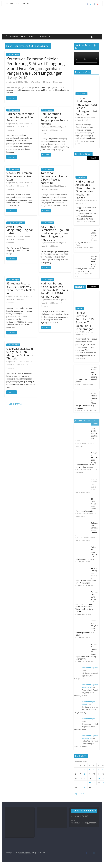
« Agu (76, 793)
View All (93, 158)
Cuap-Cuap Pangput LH (16, 223)
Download (45, 37)
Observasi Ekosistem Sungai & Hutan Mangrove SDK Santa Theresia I (20, 353)
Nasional (80, 308)
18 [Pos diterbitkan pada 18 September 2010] (99, 778)
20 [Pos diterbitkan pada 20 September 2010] (76, 783)
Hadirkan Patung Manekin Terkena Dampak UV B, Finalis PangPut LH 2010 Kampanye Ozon (54, 290)
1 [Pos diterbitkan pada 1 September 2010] (85, 770)
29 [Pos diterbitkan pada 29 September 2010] (85, 787)
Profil (24, 37)
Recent (87, 421)
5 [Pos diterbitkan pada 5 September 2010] (103, 770)
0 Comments (57, 82)
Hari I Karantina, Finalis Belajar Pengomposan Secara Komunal (54, 119)
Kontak (33, 37)
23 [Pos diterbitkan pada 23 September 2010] (90, 783)
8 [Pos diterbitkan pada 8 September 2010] (85, 774)
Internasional (81, 177)
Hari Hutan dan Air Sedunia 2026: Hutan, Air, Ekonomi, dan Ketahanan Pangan (86, 190)
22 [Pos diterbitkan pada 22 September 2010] (85, 783)
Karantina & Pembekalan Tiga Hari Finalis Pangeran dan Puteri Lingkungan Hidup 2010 (55, 233)
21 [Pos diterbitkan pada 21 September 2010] (81, 783)
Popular (78, 421)
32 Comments (85, 541)
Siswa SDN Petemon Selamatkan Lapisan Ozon (19, 176)
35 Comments (85, 493)
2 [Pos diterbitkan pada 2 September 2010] (89, 770)
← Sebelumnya (14, 404)
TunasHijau (36, 82)
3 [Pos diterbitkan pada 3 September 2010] (94, 770)
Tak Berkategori (13, 54)
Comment (95, 422)
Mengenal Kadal (94, 480)
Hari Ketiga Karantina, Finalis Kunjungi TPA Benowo (21, 117)
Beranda (14, 37)
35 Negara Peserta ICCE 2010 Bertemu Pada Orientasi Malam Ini (21, 288)
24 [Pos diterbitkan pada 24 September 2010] (94, 783)
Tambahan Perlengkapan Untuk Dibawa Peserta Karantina (54, 178)
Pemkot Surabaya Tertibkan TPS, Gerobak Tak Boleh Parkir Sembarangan (85, 321)
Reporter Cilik (81, 94)
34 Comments (80, 517)
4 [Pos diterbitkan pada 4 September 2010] (98, 770)
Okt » (82, 793)
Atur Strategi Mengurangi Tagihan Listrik (20, 230)
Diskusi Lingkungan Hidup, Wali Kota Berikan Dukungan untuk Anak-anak (86, 106)
